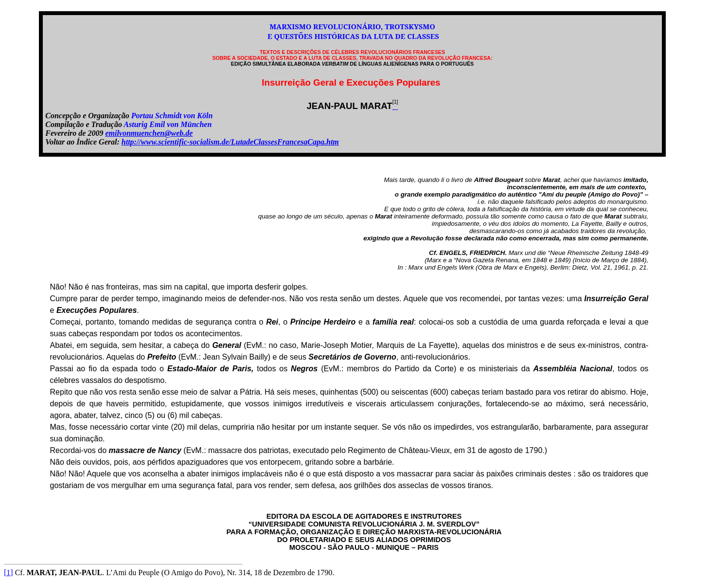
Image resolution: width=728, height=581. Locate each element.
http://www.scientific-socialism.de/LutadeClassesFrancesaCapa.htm (230, 142)
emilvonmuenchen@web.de (149, 133)
